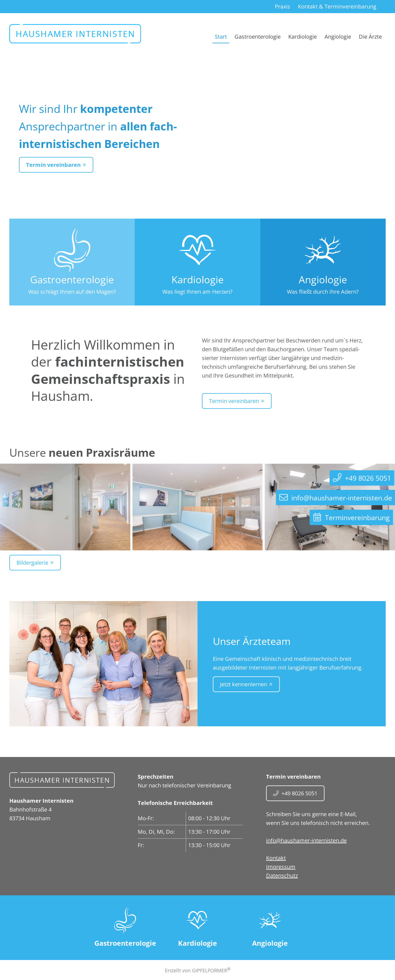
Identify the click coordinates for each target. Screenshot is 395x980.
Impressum (281, 867)
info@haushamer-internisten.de (306, 840)
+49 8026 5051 (299, 793)
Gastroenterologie (258, 37)
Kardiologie (303, 37)
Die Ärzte (370, 37)
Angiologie (338, 37)
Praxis (283, 6)
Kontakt (337, 6)
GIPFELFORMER (211, 970)
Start (221, 37)
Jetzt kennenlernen (244, 684)
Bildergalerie (32, 563)
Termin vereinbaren (53, 165)
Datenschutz (282, 875)
